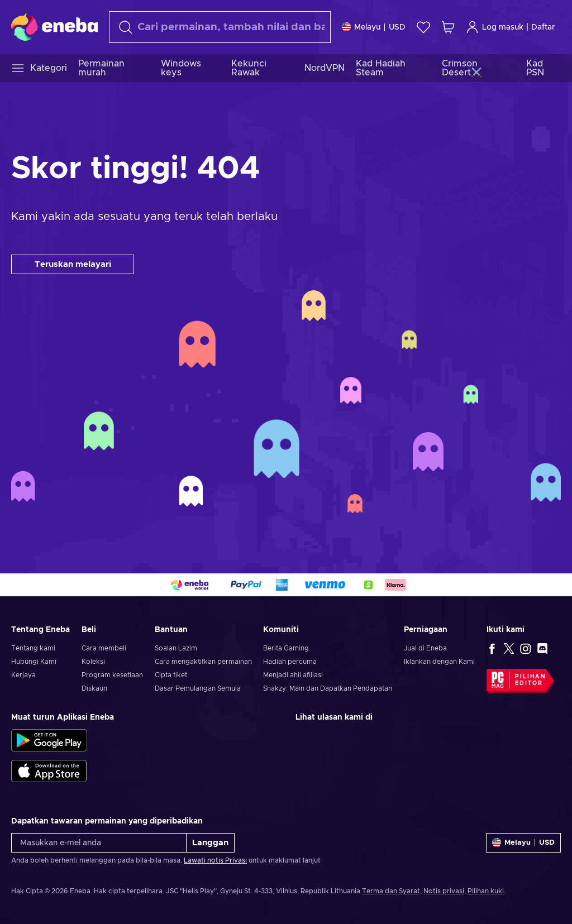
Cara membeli (104, 648)
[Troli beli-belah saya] (448, 27)
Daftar (543, 27)
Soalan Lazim (176, 648)
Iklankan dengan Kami (439, 662)
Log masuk (495, 27)
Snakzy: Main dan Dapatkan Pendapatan (328, 688)
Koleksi (93, 662)
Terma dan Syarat (391, 891)
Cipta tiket (171, 675)
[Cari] (220, 27)
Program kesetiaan (112, 675)
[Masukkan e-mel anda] (99, 843)
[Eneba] (54, 27)
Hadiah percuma (290, 662)
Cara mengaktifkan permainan (203, 662)
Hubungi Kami (34, 662)
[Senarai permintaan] (423, 27)
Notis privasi (444, 891)
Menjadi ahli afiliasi (293, 675)
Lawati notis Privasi (215, 860)
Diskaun (94, 688)
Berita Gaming (286, 648)
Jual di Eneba (425, 648)
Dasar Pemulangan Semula (198, 688)
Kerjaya (23, 675)
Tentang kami (33, 648)
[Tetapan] (374, 27)
